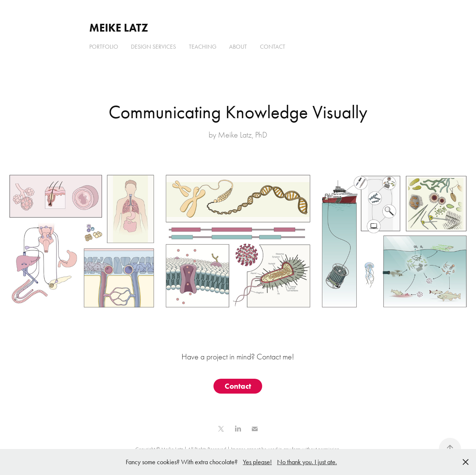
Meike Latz (119, 28)
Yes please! (257, 462)
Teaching (203, 47)
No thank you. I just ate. (307, 462)
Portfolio (104, 47)
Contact (273, 47)
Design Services (153, 47)
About (238, 47)
